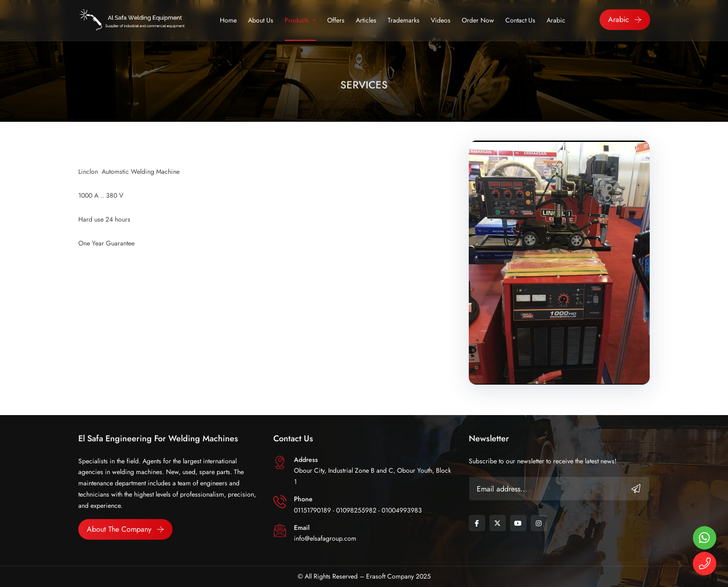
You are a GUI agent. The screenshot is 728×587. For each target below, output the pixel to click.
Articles (366, 20)
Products (297, 20)
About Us (261, 20)
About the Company (119, 529)
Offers (336, 20)
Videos (441, 20)
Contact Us (520, 20)
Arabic (556, 20)
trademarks (404, 20)
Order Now (478, 20)
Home (228, 20)
